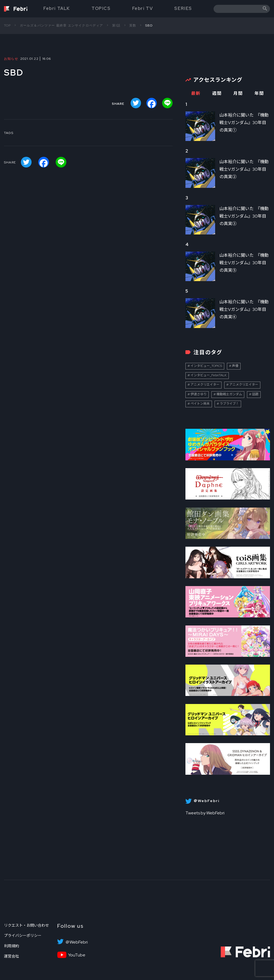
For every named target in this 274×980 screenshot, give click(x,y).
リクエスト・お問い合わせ (26, 925)
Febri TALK (57, 8)
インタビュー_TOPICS (206, 366)
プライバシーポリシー (23, 936)
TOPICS (101, 8)
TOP (7, 25)
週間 (217, 93)
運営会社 (12, 956)
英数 (133, 25)
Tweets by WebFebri (205, 813)
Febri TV (143, 8)
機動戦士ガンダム (229, 394)
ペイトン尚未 (200, 404)
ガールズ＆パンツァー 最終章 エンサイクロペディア (62, 25)
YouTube (77, 955)
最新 (196, 93)
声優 (235, 366)
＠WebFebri (77, 942)
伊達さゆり (199, 394)
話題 (255, 394)
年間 (259, 93)
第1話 (116, 25)
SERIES (183, 8)
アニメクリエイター (205, 385)
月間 (238, 93)
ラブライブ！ (229, 404)
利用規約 (12, 946)
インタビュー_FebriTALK (209, 375)
